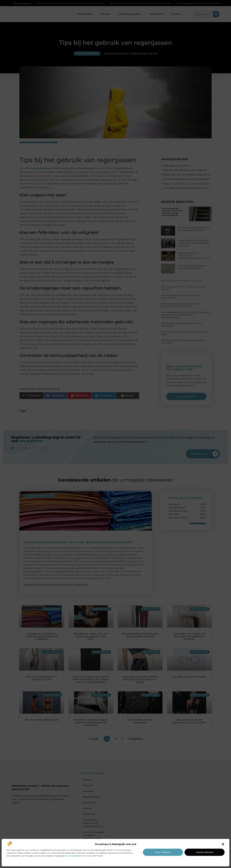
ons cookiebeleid (73, 856)
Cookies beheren (205, 852)
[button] (223, 844)
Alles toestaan (163, 852)
